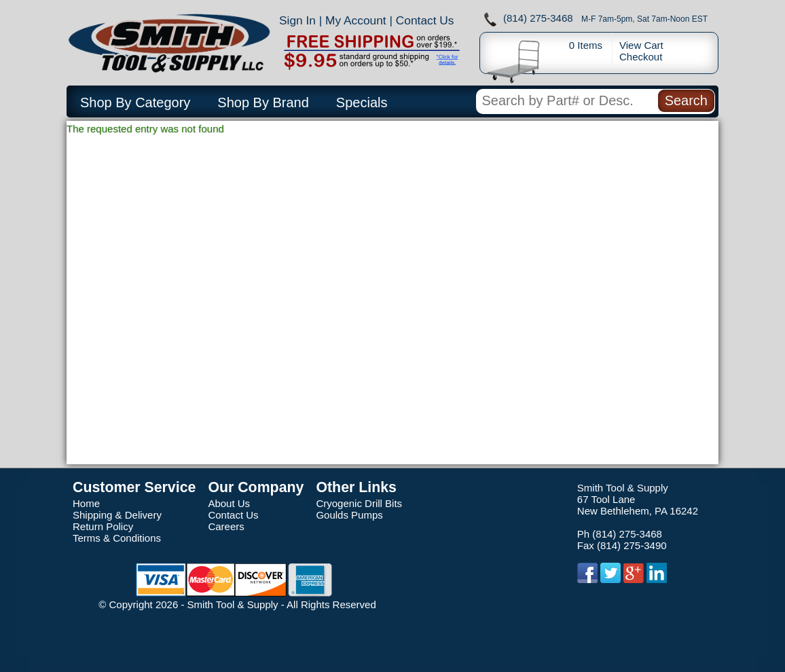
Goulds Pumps (349, 515)
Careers (226, 526)
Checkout (641, 57)
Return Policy (103, 526)
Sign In (297, 20)
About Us (229, 503)
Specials (362, 102)
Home (86, 503)
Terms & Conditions (117, 538)
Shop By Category (135, 102)
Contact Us (425, 20)
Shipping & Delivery (117, 515)
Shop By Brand (263, 102)
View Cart (641, 45)
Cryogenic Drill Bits (359, 503)
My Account (356, 20)
